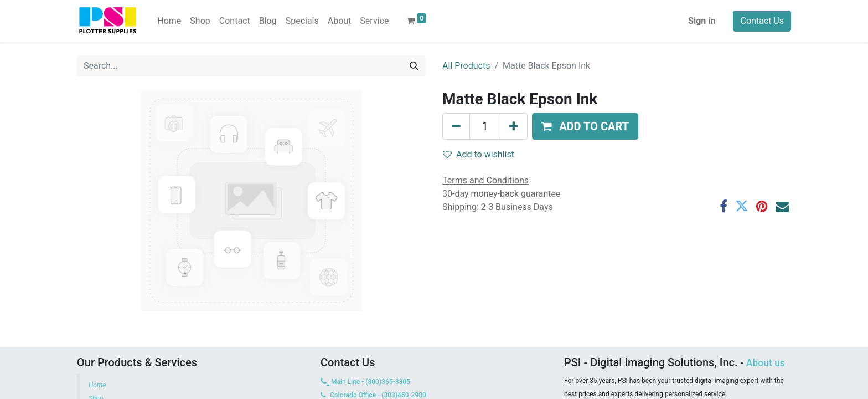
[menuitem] (169, 21)
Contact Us (762, 21)
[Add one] (514, 126)
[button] (585, 126)
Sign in (702, 21)
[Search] (414, 66)
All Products (466, 66)
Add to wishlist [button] (479, 154)
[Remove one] (456, 126)
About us (766, 363)
